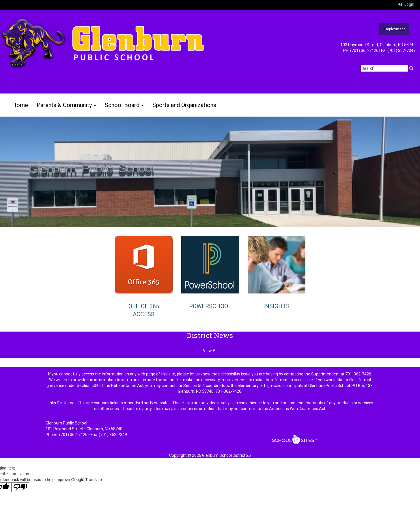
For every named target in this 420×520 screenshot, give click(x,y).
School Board (124, 105)
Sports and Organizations (184, 105)
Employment (394, 29)
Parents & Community (66, 105)
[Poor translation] (20, 487)
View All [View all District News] (210, 351)
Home (20, 105)
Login (406, 4)
